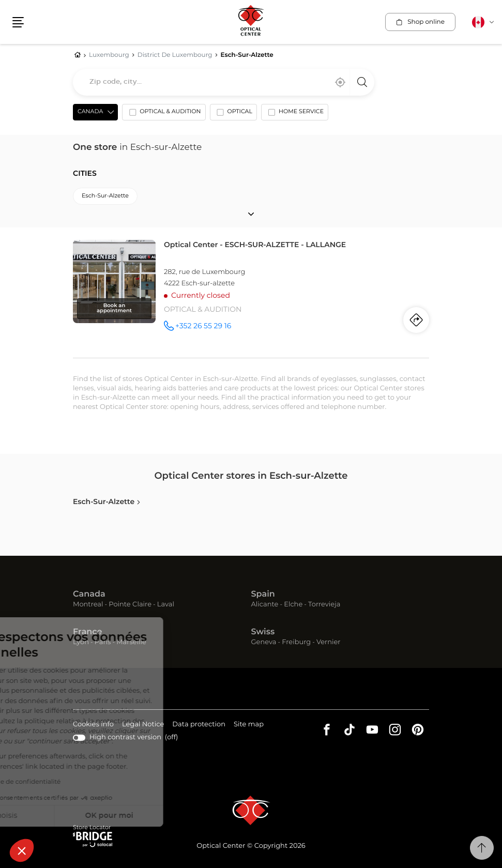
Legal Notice (143, 725)
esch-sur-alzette (105, 196)
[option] (164, 114)
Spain (263, 595)
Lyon (81, 642)
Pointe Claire (130, 605)
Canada (89, 595)
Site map (249, 725)
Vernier (329, 642)
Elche (293, 605)
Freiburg (296, 642)
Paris (103, 642)
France (87, 632)
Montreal (88, 605)
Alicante (265, 605)
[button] (22, 850)
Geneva (264, 642)
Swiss (263, 632)
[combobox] (224, 82)
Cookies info (93, 725)
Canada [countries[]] (90, 112)
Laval (166, 605)
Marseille (131, 642)
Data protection (199, 725)
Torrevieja (324, 605)
